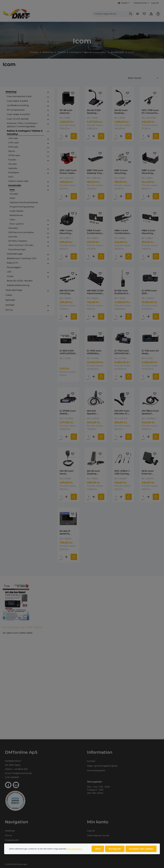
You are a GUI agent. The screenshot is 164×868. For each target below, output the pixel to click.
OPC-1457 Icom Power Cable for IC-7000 (68, 172)
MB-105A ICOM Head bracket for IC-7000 (95, 292)
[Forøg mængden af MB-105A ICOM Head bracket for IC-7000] (94, 317)
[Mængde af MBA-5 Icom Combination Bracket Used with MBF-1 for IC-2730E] (89, 257)
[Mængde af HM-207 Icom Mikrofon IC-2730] (116, 437)
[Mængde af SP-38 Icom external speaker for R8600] (61, 136)
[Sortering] (143, 78)
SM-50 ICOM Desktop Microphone (94, 112)
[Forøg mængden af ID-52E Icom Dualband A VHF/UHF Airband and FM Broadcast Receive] (121, 317)
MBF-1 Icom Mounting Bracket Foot (67, 232)
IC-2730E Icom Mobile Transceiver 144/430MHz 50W (68, 413)
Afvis (98, 849)
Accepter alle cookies (141, 849)
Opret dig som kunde (98, 835)
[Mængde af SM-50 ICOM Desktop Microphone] (89, 136)
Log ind (155, 3)
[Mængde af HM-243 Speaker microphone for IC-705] (89, 437)
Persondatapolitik (96, 770)
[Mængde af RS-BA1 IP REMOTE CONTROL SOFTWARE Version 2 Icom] (61, 558)
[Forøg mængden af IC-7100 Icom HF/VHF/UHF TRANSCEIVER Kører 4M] (121, 377)
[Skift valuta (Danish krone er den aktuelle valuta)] (141, 3)
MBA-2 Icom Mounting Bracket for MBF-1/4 (148, 232)
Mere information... (75, 849)
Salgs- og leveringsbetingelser (102, 766)
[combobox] (110, 14)
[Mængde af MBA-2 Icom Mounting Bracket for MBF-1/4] (143, 257)
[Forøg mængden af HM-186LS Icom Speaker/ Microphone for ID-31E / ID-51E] (148, 437)
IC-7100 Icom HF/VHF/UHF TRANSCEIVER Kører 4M (123, 353)
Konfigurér (115, 849)
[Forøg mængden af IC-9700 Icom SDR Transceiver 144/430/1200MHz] (148, 317)
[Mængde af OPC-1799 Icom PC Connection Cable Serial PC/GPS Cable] (143, 136)
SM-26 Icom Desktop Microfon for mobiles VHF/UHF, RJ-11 (95, 473)
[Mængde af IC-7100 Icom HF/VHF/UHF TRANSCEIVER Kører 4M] (116, 377)
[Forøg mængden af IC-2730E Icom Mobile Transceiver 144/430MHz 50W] (66, 437)
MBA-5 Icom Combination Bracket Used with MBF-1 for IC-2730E (95, 232)
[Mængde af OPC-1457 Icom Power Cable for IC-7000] (61, 196)
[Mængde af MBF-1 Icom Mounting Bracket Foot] (61, 257)
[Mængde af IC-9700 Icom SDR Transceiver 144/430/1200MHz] (143, 317)
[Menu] (137, 14)
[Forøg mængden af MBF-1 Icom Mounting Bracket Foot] (66, 257)
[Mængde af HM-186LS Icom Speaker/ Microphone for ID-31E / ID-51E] (143, 437)
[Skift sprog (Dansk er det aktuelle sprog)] (124, 3)
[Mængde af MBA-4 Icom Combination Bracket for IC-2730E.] (116, 257)
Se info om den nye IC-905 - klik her (22, 628)
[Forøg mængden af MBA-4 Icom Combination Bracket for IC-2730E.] (121, 257)
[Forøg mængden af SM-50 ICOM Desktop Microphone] (94, 136)
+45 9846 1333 (20, 769)
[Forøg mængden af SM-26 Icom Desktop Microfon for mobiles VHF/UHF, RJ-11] (94, 498)
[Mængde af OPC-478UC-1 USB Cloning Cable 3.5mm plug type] (116, 498)
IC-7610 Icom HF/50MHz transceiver (94, 353)
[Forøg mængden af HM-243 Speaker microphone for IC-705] (94, 437)
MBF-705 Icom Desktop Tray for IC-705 (95, 172)
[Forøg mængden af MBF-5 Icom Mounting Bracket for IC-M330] (121, 196)
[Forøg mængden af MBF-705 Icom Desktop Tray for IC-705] (94, 196)
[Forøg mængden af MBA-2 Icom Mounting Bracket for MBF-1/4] (148, 257)
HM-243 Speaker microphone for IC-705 (94, 413)
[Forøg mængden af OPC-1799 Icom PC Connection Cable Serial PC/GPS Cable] (148, 136)
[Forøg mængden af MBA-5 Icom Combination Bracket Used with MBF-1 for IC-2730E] (94, 257)
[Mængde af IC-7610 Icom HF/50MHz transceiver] (89, 377)
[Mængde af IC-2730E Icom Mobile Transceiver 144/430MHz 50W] (61, 437)
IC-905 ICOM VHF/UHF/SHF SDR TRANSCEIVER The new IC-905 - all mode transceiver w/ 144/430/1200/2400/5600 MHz (68, 353)
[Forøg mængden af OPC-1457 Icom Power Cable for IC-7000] (66, 196)
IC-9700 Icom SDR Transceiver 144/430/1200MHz (150, 292)
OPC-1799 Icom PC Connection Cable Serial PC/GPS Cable (150, 112)
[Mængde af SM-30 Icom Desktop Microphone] (116, 136)
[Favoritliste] (144, 14)
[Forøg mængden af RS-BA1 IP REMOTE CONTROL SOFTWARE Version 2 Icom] (66, 558)
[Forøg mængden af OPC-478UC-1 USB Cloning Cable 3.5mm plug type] (121, 498)
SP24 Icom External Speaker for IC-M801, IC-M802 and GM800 (150, 473)
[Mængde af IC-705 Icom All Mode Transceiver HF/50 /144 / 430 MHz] (143, 377)
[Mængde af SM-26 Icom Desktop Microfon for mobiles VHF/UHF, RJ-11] (89, 498)
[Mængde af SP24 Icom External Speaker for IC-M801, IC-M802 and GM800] (143, 498)
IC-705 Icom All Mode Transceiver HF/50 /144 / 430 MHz (150, 353)
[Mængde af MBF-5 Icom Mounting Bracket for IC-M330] (116, 196)
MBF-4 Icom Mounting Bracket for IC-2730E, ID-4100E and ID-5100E (150, 172)
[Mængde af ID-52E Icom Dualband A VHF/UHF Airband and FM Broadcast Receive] (116, 317)
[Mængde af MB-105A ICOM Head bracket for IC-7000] (89, 317)
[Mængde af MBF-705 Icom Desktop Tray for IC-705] (89, 196)
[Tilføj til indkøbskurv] (74, 136)
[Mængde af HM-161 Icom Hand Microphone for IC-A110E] (61, 498)
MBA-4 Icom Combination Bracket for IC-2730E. (122, 232)
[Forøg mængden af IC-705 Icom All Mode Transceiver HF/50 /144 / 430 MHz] (148, 377)
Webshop (10, 831)
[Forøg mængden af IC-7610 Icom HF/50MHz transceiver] (94, 377)
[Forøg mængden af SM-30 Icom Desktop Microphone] (121, 136)
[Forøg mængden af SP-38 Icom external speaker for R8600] (66, 136)
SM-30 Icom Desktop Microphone (121, 112)
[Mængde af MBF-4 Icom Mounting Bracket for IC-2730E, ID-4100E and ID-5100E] (143, 196)
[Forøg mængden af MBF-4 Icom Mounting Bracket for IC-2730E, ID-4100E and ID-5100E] (148, 196)
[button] (48, 92)
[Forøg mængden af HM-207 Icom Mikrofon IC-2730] (121, 437)
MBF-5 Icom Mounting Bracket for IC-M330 (122, 172)
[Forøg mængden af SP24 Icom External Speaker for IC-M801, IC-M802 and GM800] (148, 498)
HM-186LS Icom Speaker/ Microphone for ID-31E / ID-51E (150, 413)
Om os (8, 835)
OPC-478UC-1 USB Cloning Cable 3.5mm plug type (122, 473)
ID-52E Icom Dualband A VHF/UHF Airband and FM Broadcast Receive (122, 292)
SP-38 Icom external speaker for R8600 (66, 112)
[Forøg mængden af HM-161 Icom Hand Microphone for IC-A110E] (66, 498)
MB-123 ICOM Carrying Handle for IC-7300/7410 (67, 292)
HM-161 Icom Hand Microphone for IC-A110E (68, 473)
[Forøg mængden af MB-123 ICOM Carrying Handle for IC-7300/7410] (66, 317)
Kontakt (91, 761)
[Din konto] (151, 14)
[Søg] (130, 14)
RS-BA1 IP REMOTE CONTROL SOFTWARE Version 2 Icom (68, 533)
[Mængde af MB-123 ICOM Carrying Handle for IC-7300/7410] (61, 317)
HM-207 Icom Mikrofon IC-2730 (122, 413)
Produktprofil (12, 840)
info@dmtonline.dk (22, 773)
